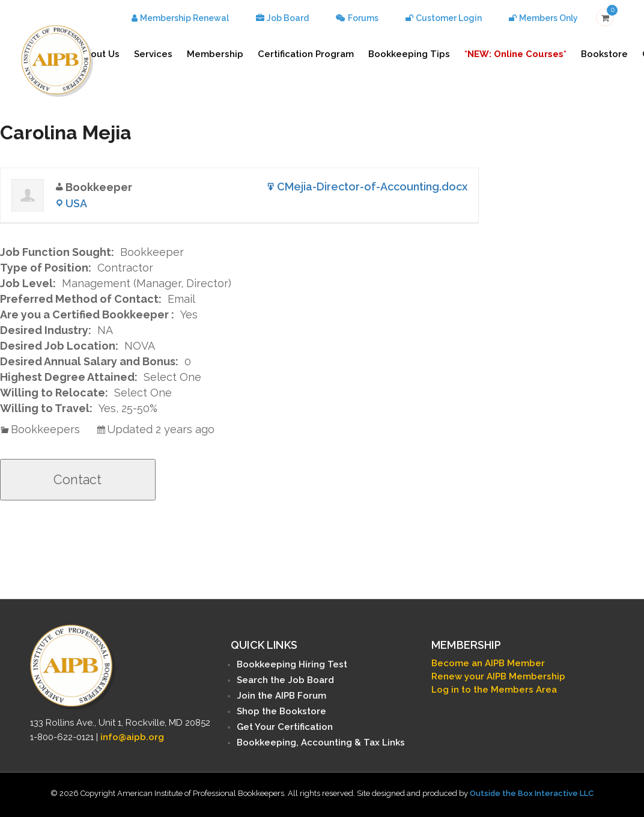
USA (76, 203)
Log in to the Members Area (494, 690)
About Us (99, 54)
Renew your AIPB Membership (498, 676)
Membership (215, 54)
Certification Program (306, 54)
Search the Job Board (285, 680)
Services (153, 54)
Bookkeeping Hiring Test (292, 664)
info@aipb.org (132, 737)
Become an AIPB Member (488, 663)
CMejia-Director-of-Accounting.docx (372, 187)
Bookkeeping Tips (409, 54)
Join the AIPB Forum (281, 696)
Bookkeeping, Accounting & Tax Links (321, 743)
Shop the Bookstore (281, 711)
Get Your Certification (285, 727)
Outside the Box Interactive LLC (532, 793)
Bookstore (604, 54)
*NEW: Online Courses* (515, 54)
